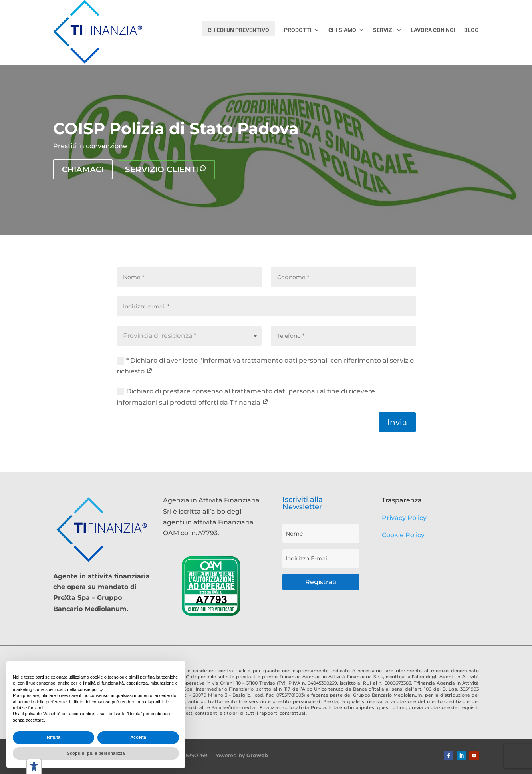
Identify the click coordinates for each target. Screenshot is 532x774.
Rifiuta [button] (54, 737)
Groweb (257, 755)
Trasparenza (402, 500)
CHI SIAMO (342, 30)
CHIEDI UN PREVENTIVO (238, 30)
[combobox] (189, 335)
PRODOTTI (298, 30)
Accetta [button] (138, 737)
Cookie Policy (403, 535)
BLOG (471, 30)
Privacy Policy (404, 517)
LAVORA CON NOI (433, 30)
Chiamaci (83, 169)
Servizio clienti (162, 169)
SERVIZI (383, 30)
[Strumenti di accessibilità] (34, 766)
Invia (397, 422)
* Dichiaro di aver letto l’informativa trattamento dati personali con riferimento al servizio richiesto (265, 365)
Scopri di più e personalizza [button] (96, 753)
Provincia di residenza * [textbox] (160, 335)
